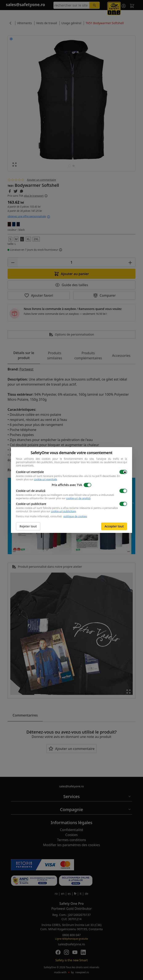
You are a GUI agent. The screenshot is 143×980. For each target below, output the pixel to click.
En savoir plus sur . (68, 498)
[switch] (123, 472)
